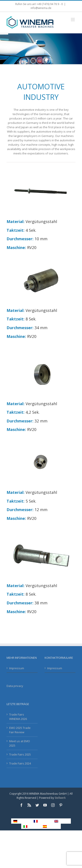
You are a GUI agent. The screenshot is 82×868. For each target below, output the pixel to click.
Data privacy (15, 686)
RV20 (32, 247)
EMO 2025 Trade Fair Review (20, 730)
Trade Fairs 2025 (20, 754)
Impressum (17, 668)
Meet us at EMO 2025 (20, 743)
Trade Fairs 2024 (20, 763)
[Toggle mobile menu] (73, 20)
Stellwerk (60, 798)
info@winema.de (41, 8)
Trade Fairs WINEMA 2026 (18, 717)
